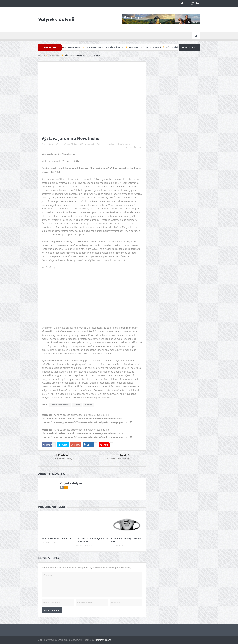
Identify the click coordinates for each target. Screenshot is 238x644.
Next (125, 455)
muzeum (89, 405)
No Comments (125, 144)
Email (138, 147)
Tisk (129, 147)
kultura (77, 405)
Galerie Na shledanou (60, 405)
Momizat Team (103, 640)
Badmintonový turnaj (68, 459)
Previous (62, 455)
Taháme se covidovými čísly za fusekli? (108, 47)
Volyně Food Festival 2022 (70, 47)
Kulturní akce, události (106, 144)
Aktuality (91, 144)
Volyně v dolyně (59, 144)
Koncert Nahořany (118, 458)
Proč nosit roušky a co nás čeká (148, 47)
